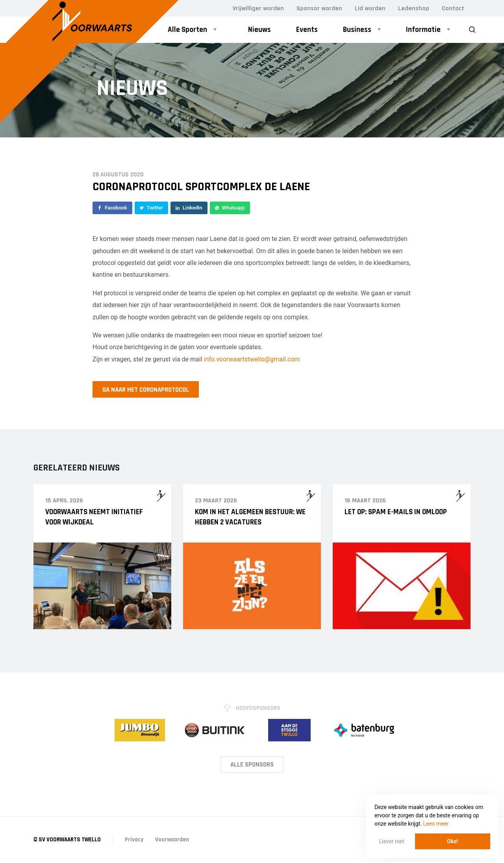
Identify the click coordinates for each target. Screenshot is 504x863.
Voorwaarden (172, 840)
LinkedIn (189, 208)
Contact (453, 8)
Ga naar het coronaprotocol (146, 390)
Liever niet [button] (392, 841)
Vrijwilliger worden (258, 8)
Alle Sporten (187, 30)
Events (307, 30)
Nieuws (259, 30)
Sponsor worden (319, 8)
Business (357, 30)
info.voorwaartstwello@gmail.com (252, 359)
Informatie (423, 30)
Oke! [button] (452, 841)
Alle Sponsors (252, 765)
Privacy (134, 840)
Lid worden (370, 8)
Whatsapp (230, 208)
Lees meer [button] (436, 824)
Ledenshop (414, 8)
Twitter (151, 208)
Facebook (112, 208)
